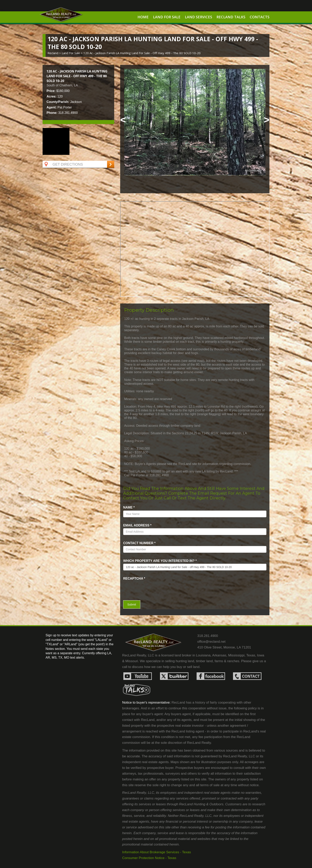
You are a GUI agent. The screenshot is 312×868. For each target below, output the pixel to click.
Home (143, 17)
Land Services (198, 17)
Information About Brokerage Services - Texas (157, 852)
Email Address (137, 525)
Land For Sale (167, 17)
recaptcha (134, 579)
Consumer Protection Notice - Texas (149, 858)
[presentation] (146, 587)
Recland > (55, 53)
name (129, 507)
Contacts (260, 17)
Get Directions (63, 164)
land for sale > (73, 53)
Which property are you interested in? (160, 561)
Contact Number (139, 543)
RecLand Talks (231, 17)
